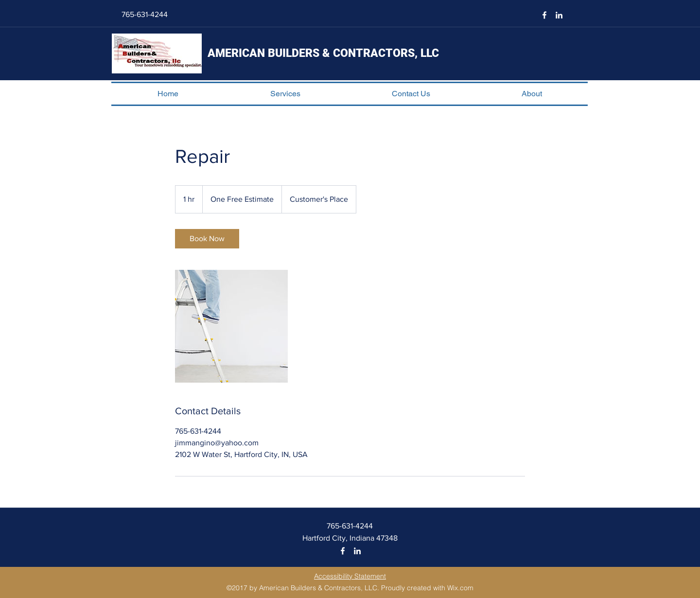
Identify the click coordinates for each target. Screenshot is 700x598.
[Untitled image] (231, 326)
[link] (207, 239)
